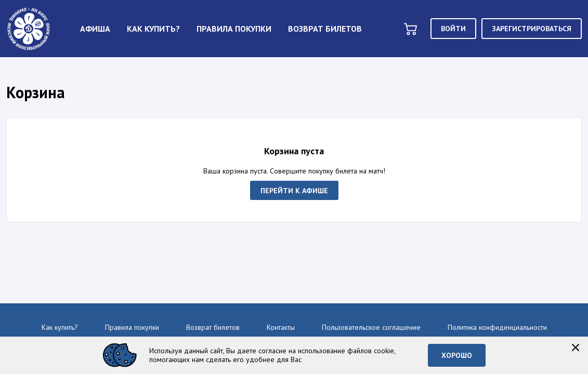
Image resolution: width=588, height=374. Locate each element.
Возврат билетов (213, 327)
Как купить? (60, 327)
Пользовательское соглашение (371, 327)
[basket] (410, 29)
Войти (453, 29)
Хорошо (457, 355)
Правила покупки (132, 327)
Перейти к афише (294, 190)
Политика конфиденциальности (497, 327)
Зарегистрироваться (532, 29)
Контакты (281, 327)
